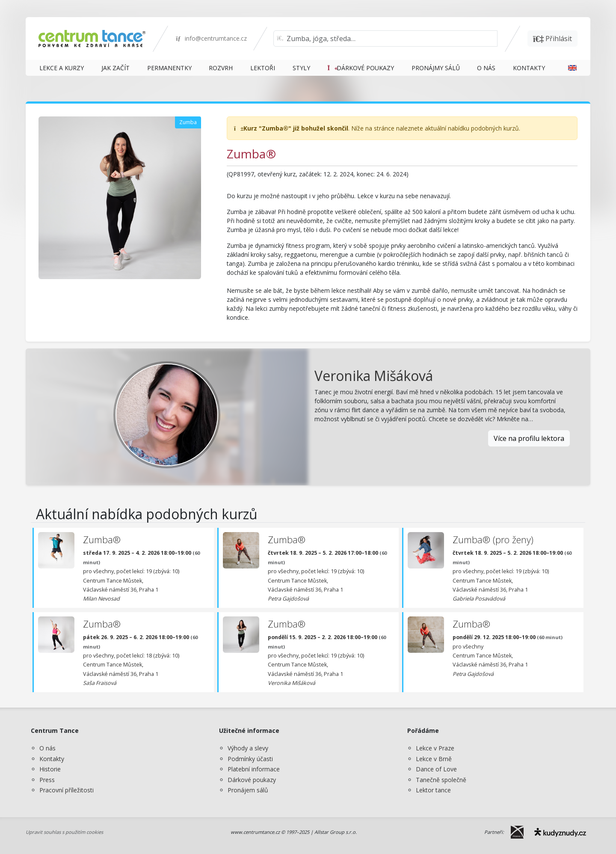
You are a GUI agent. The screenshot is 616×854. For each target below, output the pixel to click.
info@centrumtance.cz (211, 38)
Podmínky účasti (250, 759)
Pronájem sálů (248, 790)
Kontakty (52, 759)
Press (47, 780)
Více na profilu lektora (529, 438)
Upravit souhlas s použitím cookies (64, 832)
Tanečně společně (441, 780)
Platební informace (254, 769)
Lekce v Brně (434, 759)
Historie (50, 769)
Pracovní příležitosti (67, 790)
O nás (47, 748)
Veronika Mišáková (374, 376)
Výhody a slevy (248, 748)
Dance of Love (436, 769)
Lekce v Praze (435, 748)
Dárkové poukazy (252, 780)
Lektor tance (433, 790)
